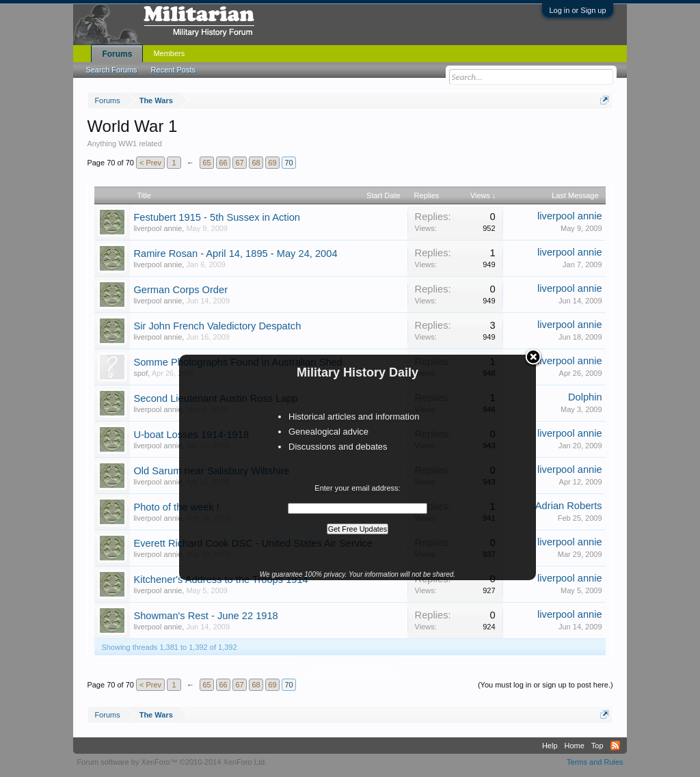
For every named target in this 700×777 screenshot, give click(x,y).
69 (272, 163)
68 (256, 163)
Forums (117, 54)
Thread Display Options (350, 668)
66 (223, 163)
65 (206, 163)
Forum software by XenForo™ (172, 762)
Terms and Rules (595, 762)
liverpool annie (158, 228)
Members (169, 53)
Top (597, 746)
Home (575, 746)
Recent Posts (173, 70)
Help (550, 746)
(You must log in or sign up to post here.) (546, 685)
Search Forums (111, 70)
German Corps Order (180, 290)
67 (239, 163)
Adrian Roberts (569, 506)
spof (140, 373)
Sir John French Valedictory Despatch (217, 326)
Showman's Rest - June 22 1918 (205, 616)
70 (288, 163)
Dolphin (585, 397)
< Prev (150, 163)
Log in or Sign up (577, 10)
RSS (615, 746)
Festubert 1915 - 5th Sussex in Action (217, 217)
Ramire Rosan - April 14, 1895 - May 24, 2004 (235, 254)
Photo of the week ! (176, 507)
